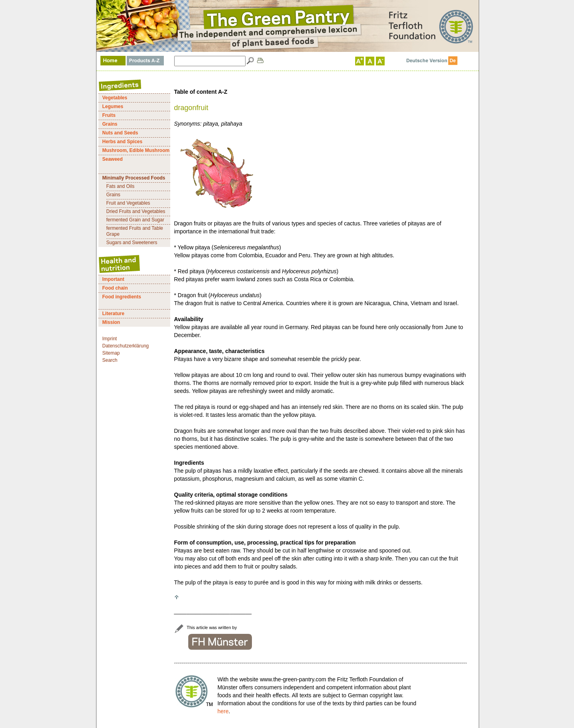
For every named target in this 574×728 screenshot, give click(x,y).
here (223, 711)
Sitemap (111, 353)
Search (110, 360)
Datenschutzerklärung (126, 346)
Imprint (110, 339)
